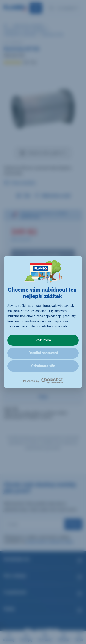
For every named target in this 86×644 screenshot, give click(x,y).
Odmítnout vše (43, 366)
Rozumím (43, 340)
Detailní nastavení (43, 353)
